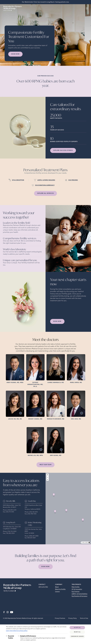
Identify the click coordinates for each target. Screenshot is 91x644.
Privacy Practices (60, 618)
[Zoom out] (48, 477)
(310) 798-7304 (32, 514)
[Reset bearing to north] (48, 480)
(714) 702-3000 (12, 531)
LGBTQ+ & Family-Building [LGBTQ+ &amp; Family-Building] (79, 594)
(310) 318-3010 (33, 512)
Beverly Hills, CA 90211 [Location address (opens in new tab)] (10, 507)
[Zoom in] (48, 475)
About (57, 587)
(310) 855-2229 (12, 510)
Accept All (77, 628)
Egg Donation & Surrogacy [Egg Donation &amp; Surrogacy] (79, 596)
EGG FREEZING (73, 180)
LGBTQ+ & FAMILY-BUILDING (46, 180)
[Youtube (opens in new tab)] (12, 612)
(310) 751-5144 (10, 512)
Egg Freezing (76, 592)
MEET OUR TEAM (45, 465)
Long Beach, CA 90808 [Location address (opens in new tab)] (10, 529)
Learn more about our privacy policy (17, 631)
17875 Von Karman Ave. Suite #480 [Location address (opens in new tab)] (33, 530)
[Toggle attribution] (89, 542)
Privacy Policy (73, 618)
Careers (57, 592)
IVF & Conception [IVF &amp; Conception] (77, 589)
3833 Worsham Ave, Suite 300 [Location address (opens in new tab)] (12, 527)
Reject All (77, 632)
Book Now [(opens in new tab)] (57, 321)
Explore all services (46, 193)
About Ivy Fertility (60, 589)
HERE (87, 542)
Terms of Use (84, 618)
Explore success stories (63, 150)
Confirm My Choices (77, 636)
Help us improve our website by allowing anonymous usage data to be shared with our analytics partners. (44, 638)
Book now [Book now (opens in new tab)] (15, 54)
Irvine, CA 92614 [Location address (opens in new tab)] (29, 533)
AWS (83, 542)
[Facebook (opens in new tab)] (4, 612)
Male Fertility (76, 587)
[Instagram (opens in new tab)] (8, 612)
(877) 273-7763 (43, 587)
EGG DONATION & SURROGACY (45, 185)
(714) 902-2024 (10, 533)
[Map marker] (54, 495)
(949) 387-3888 (34, 536)
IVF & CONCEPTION (18, 180)
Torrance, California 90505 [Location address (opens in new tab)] (32, 509)
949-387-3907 (32, 538)
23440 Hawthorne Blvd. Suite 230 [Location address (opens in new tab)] (33, 506)
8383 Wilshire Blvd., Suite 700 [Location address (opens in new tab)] (12, 505)
